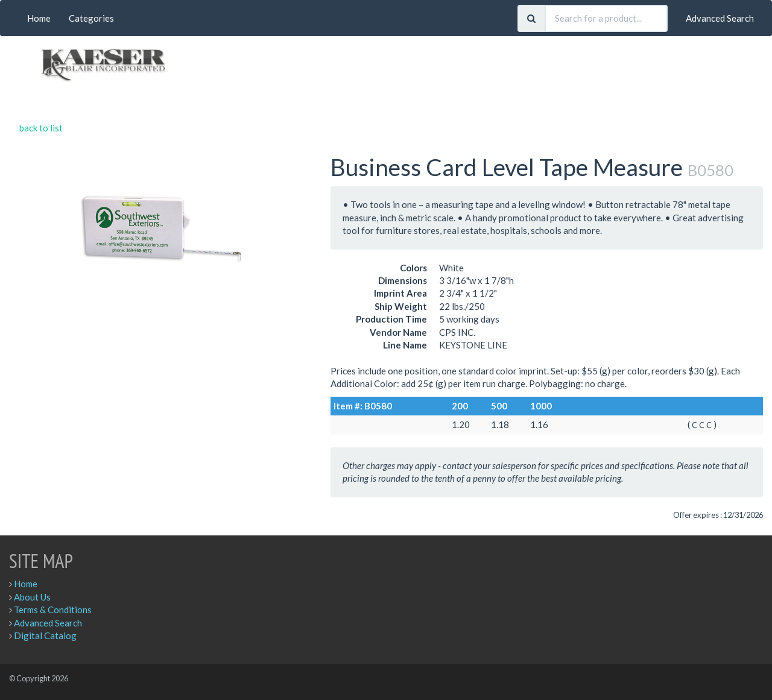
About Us (32, 597)
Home (39, 18)
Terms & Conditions (53, 610)
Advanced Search (720, 18)
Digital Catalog (45, 635)
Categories (91, 18)
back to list (41, 128)
